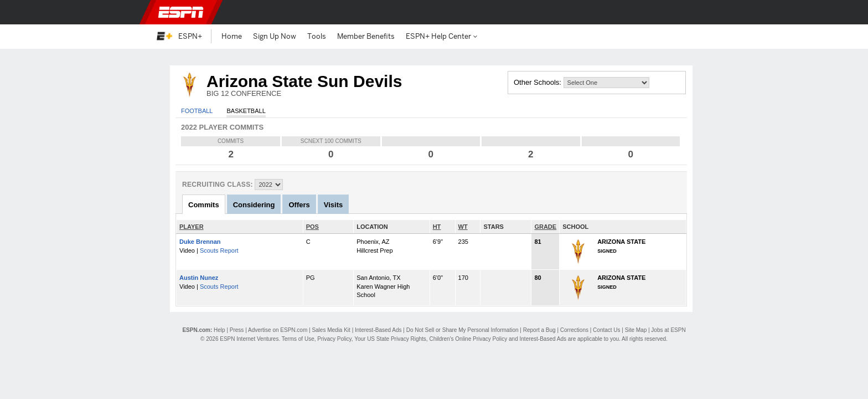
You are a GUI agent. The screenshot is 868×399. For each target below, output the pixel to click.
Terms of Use (298, 339)
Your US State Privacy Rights (390, 339)
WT (463, 227)
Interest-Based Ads (378, 330)
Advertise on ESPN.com (278, 330)
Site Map (636, 330)
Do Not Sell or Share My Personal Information (463, 330)
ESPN (181, 12)
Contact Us (606, 330)
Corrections (574, 330)
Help (219, 330)
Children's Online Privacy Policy (468, 339)
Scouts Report (219, 250)
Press (237, 330)
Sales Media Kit (331, 330)
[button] (705, 12)
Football (197, 111)
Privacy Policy (334, 339)
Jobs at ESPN (668, 330)
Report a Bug (539, 330)
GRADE (545, 227)
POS (312, 227)
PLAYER (192, 227)
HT (437, 227)
